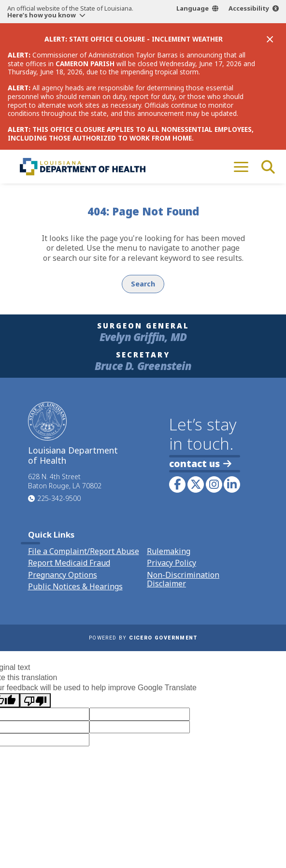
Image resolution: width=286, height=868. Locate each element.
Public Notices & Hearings (75, 586)
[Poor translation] (35, 700)
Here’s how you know (42, 15)
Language (193, 8)
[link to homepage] (83, 167)
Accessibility (249, 8)
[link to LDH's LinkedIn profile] (232, 484)
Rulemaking (169, 551)
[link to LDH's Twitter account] (196, 484)
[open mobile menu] (241, 167)
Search (143, 284)
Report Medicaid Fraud (69, 563)
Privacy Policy (172, 563)
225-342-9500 (59, 498)
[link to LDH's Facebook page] (177, 484)
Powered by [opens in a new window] (143, 638)
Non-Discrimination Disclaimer (183, 579)
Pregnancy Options (63, 575)
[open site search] (268, 167)
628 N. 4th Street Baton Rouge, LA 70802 (65, 481)
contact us (200, 463)
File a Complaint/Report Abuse (84, 551)
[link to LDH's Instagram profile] (214, 484)
